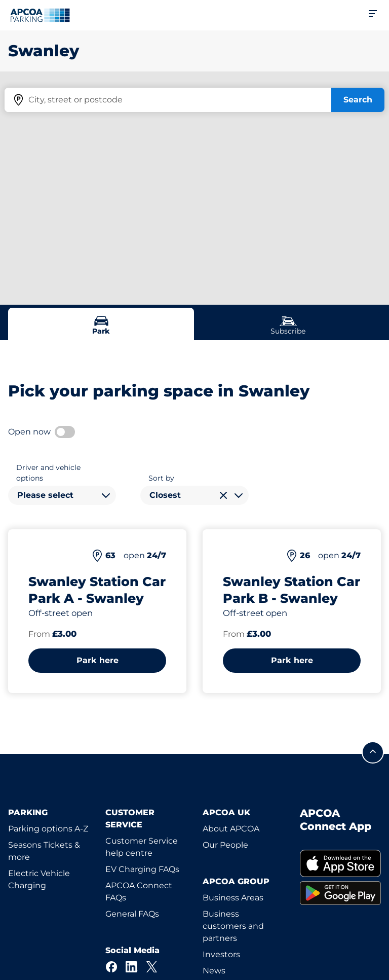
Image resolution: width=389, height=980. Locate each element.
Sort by (161, 478)
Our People (225, 845)
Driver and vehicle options (48, 473)
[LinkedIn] (132, 967)
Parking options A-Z (48, 829)
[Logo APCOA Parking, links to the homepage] (40, 15)
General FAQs (132, 914)
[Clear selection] (223, 495)
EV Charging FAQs (142, 869)
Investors (221, 954)
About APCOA (231, 829)
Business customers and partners (233, 926)
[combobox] (62, 495)
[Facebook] (111, 967)
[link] (340, 863)
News (214, 971)
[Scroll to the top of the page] (373, 752)
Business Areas (233, 898)
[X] (152, 967)
